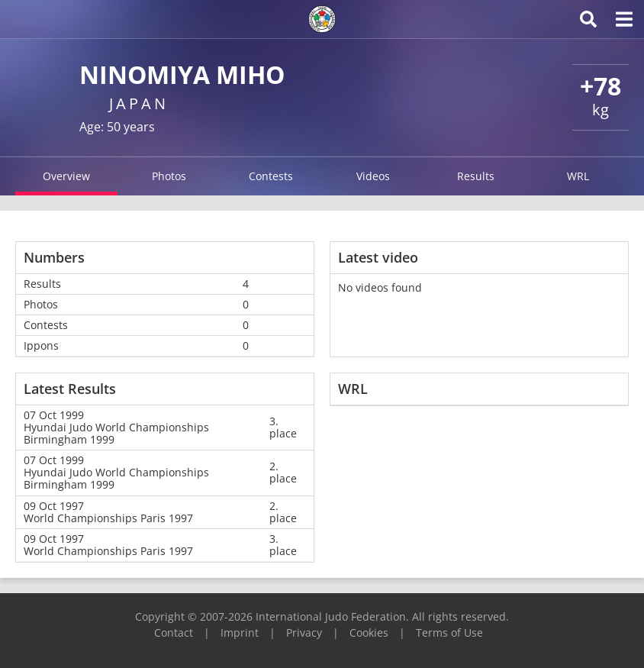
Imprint (240, 633)
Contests (271, 176)
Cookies (369, 633)
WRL (578, 176)
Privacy (304, 633)
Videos (373, 176)
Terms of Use (449, 633)
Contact (174, 633)
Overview (66, 176)
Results (476, 176)
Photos (169, 176)
